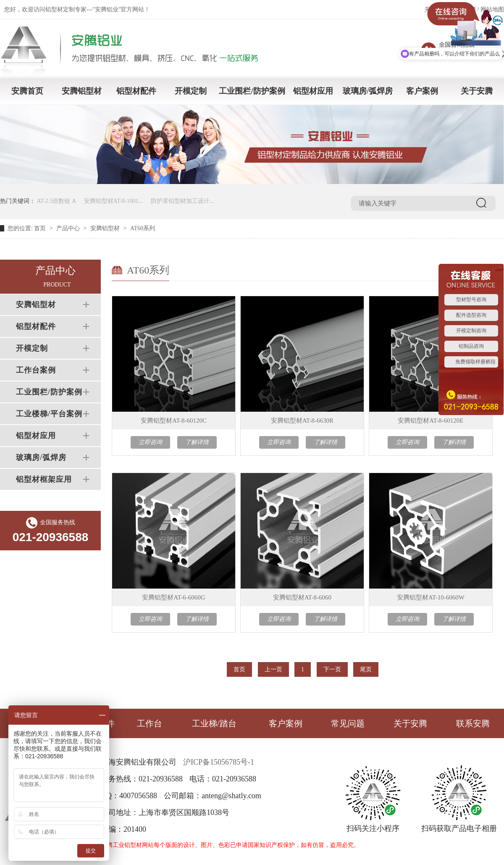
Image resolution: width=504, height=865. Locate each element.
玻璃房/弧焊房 (368, 91)
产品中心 (68, 228)
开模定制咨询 (471, 331)
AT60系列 (143, 228)
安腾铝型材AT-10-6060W (431, 597)
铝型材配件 (136, 91)
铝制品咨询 (471, 346)
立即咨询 (150, 442)
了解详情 (197, 442)
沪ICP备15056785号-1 (219, 762)
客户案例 (422, 91)
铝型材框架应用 (44, 479)
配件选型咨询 (471, 315)
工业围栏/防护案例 (252, 91)
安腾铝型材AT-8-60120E (430, 421)
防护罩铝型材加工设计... (182, 201)
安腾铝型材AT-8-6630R (302, 421)
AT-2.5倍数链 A (57, 201)
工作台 (150, 723)
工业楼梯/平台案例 (49, 414)
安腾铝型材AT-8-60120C (174, 421)
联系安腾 (473, 723)
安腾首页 (27, 91)
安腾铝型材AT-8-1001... (114, 201)
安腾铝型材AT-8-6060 (302, 597)
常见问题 (348, 723)
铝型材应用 (313, 91)
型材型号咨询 (471, 300)
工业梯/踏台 (214, 723)
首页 (40, 228)
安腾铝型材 (82, 91)
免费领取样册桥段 (475, 362)
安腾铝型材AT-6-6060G (173, 597)
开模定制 (191, 91)
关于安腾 (477, 91)
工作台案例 (36, 370)
